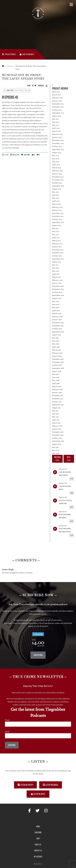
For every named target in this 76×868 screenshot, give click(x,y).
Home (38, 826)
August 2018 (57, 371)
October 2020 (57, 292)
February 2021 (57, 280)
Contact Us (38, 851)
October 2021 (57, 256)
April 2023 (56, 201)
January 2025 (57, 137)
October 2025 (57, 110)
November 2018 (58, 362)
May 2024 (56, 162)
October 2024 (57, 146)
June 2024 (56, 159)
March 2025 (56, 131)
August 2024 (57, 152)
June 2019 (56, 341)
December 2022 (58, 213)
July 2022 (55, 228)
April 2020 (56, 310)
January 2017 (57, 429)
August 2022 (57, 225)
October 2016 (57, 438)
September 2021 (58, 259)
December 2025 (58, 104)
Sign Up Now (38, 655)
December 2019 (58, 323)
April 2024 (56, 165)
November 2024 (58, 143)
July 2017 (55, 411)
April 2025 (56, 128)
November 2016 (58, 435)
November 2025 (58, 107)
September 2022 (58, 222)
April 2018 (56, 383)
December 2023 (58, 177)
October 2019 (57, 329)
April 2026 (56, 92)
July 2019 (55, 338)
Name (7, 720)
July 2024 (55, 155)
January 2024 (57, 174)
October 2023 (57, 183)
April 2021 (56, 274)
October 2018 (57, 365)
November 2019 (58, 326)
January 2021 (57, 283)
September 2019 (58, 332)
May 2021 (56, 271)
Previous (57, 459)
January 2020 (57, 320)
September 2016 (58, 441)
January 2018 (57, 393)
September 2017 (58, 405)
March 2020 (57, 313)
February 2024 (57, 171)
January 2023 (57, 210)
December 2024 (58, 140)
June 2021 (55, 268)
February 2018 (57, 389)
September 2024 (58, 149)
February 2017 (57, 426)
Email (7, 732)
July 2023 (55, 192)
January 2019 (57, 356)
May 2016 (56, 453)
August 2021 (56, 262)
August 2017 (56, 408)
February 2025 (57, 134)
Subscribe (38, 634)
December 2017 (58, 396)
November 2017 (58, 399)
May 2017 (55, 417)
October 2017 (57, 402)
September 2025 (58, 113)
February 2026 (57, 98)
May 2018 (56, 380)
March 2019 (56, 350)
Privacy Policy (38, 864)
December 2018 (58, 359)
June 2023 (56, 195)
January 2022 (57, 247)
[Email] (38, 736)
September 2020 (58, 295)
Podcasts (10, 66)
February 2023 (57, 207)
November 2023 (58, 180)
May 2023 (56, 198)
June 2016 (56, 450)
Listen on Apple (38, 794)
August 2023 (57, 189)
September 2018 (58, 368)
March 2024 (56, 168)
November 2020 (58, 289)
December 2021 (58, 250)
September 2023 (58, 186)
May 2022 (56, 235)
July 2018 (55, 374)
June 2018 (56, 377)
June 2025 (56, 122)
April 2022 (56, 237)
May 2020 (56, 307)
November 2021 (58, 253)
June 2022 (56, 231)
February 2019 (57, 353)
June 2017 (55, 414)
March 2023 (56, 204)
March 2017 (56, 423)
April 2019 (56, 347)
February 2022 (57, 244)
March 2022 (56, 241)
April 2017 (56, 420)
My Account (38, 857)
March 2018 (56, 386)
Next (69, 459)
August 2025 (57, 116)
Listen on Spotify (25, 785)
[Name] (38, 724)
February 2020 (57, 317)
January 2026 (57, 101)
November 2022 (58, 216)
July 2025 (55, 119)
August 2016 (57, 444)
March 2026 (56, 95)
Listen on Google (51, 785)
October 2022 (57, 219)
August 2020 (57, 298)
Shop (38, 839)
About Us (38, 845)
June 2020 (56, 304)
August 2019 (57, 335)
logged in (15, 573)
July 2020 (55, 301)
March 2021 (56, 277)
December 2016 (58, 432)
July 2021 (55, 265)
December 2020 (58, 286)
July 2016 (55, 447)
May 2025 (56, 125)
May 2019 (56, 344)
